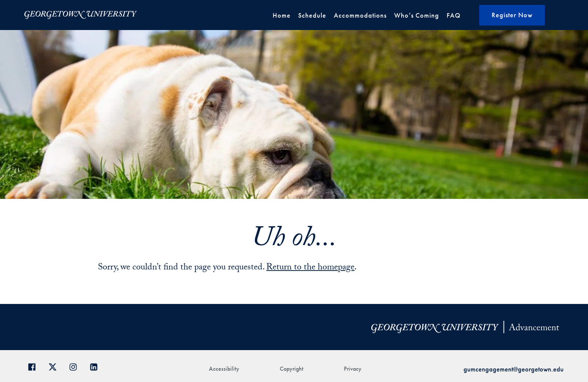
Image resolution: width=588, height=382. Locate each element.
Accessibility (224, 369)
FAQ (454, 15)
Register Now (512, 15)
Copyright (292, 369)
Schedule (312, 15)
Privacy (353, 369)
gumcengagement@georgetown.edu (514, 369)
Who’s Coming (417, 15)
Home (282, 15)
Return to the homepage (310, 268)
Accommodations (360, 15)
